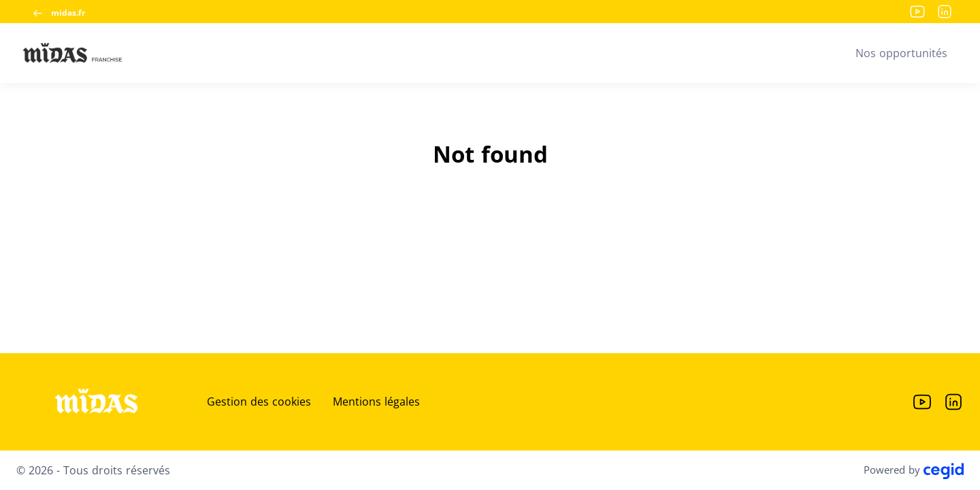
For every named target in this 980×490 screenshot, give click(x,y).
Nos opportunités (901, 53)
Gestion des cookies (259, 402)
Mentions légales (376, 402)
